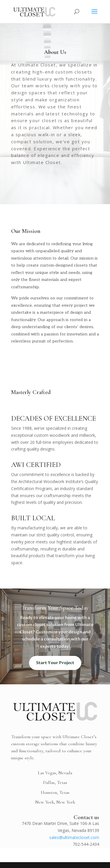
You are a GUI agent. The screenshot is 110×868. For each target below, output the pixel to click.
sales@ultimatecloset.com (74, 837)
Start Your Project (55, 663)
